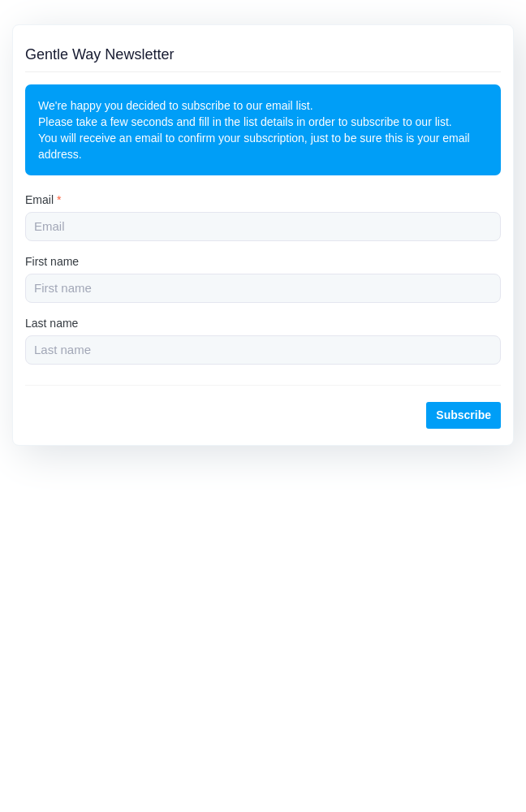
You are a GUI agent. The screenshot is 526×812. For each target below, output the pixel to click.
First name (52, 261)
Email (43, 200)
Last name (52, 323)
